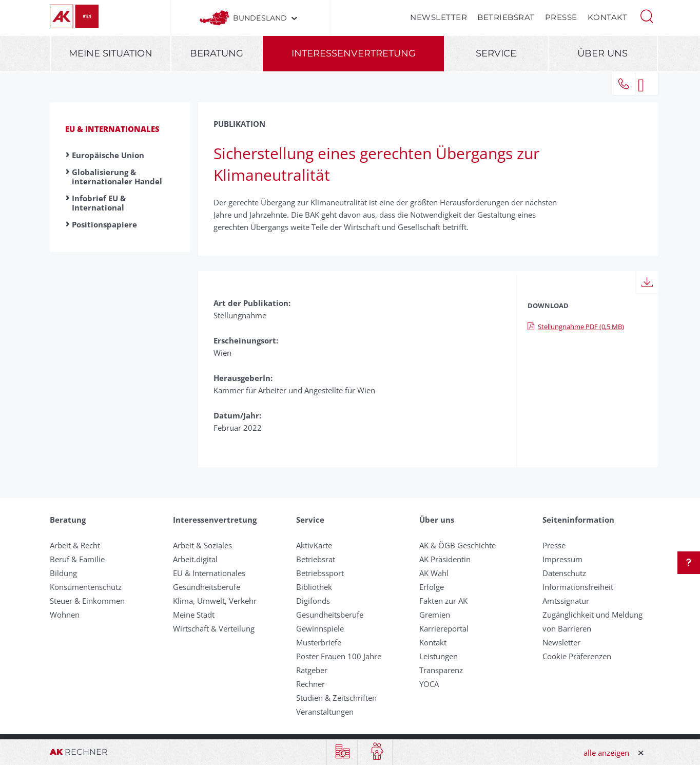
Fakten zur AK (443, 601)
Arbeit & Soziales (202, 545)
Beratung (217, 53)
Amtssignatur (566, 601)
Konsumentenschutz (86, 587)
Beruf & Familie (77, 559)
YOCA (429, 684)
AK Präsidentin (445, 559)
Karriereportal (444, 628)
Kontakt (608, 17)
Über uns (602, 53)
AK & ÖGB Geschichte (458, 545)
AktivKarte (314, 545)
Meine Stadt (194, 615)
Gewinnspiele (320, 628)
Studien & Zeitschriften (336, 698)
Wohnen (65, 615)
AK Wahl (434, 573)
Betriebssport (320, 573)
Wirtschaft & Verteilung (214, 628)
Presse (561, 17)
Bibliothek (314, 587)
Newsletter (439, 17)
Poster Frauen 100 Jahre (339, 656)
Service (496, 53)
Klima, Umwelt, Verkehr (215, 601)
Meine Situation (111, 53)
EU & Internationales (112, 129)
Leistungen (439, 656)
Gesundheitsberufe (207, 587)
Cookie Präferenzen (577, 656)
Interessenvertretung (354, 53)
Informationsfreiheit (578, 587)
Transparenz (441, 670)
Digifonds (313, 601)
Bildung (63, 573)
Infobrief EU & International (99, 203)
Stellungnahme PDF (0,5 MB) (576, 327)
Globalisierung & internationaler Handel (117, 177)
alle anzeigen (606, 753)
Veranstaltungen (325, 712)
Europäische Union (108, 155)
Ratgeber (312, 670)
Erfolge (432, 587)
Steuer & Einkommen (87, 601)
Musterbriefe (319, 642)
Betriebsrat (506, 17)
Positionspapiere (104, 224)
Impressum (562, 559)
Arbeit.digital (195, 559)
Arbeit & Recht (75, 545)
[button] (647, 15)
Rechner (310, 684)
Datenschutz (564, 573)
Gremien (435, 615)
